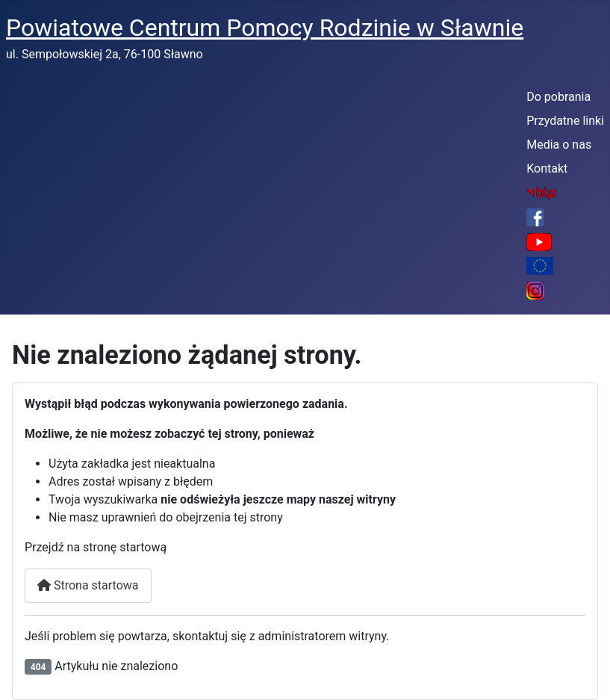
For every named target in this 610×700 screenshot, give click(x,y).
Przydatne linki (565, 121)
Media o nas (559, 145)
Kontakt (547, 168)
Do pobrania (558, 97)
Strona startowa (88, 585)
